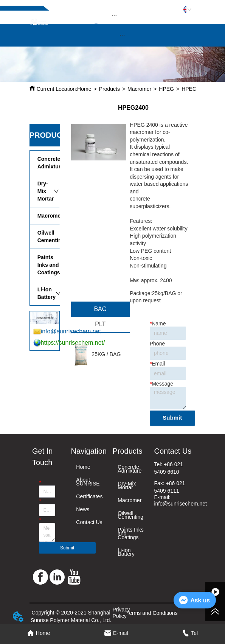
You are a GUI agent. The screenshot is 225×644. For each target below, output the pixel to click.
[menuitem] (114, 15)
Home (84, 89)
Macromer (139, 89)
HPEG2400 (195, 89)
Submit (172, 418)
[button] (114, 15)
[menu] (114, 15)
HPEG (166, 89)
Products (109, 89)
